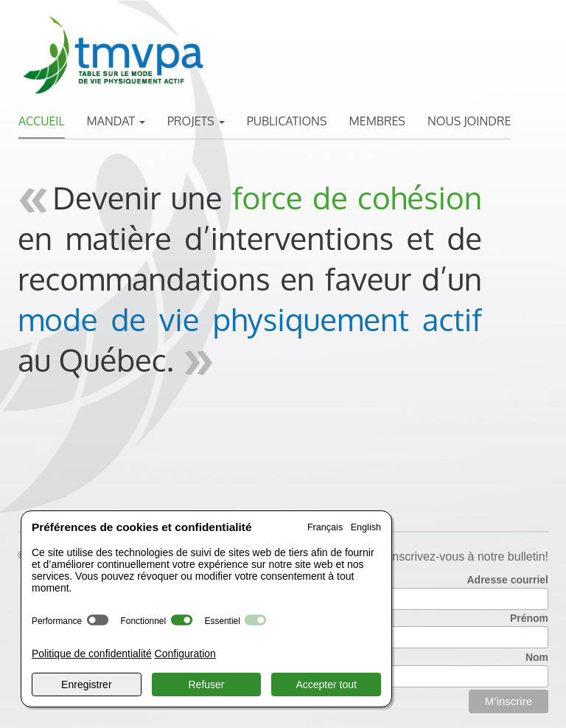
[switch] (98, 620)
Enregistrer (86, 684)
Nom (537, 657)
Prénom (529, 618)
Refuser (206, 684)
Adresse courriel (508, 580)
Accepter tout (326, 684)
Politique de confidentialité (92, 654)
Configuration (185, 654)
